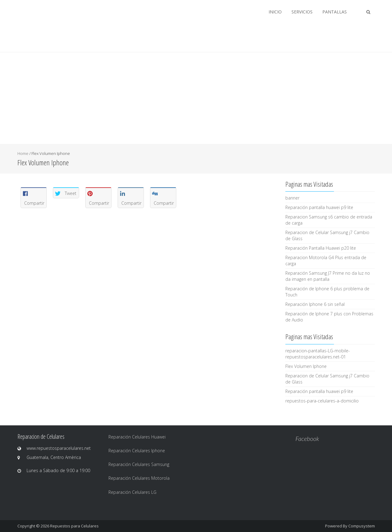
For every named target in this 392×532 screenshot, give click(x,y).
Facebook (307, 438)
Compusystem (362, 526)
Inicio (275, 12)
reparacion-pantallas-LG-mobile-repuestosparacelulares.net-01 (318, 354)
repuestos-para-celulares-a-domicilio (322, 401)
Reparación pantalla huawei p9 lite (319, 207)
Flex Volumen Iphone (306, 366)
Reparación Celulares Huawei (137, 437)
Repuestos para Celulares (74, 526)
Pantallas (335, 12)
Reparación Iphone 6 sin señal (315, 304)
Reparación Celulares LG (132, 492)
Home (23, 153)
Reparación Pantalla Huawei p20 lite (321, 248)
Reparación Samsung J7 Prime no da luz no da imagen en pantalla (328, 276)
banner (292, 198)
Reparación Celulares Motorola (139, 478)
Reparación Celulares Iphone (137, 451)
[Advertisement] (196, 98)
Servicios (302, 12)
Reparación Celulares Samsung (139, 464)
